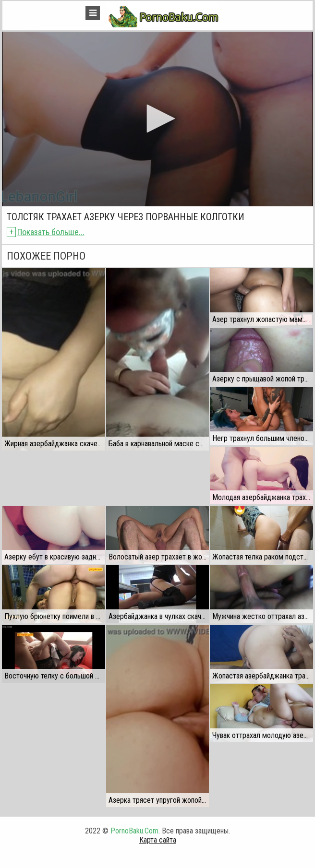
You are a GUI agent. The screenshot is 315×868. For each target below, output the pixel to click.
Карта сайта (158, 840)
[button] (157, 119)
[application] (157, 119)
